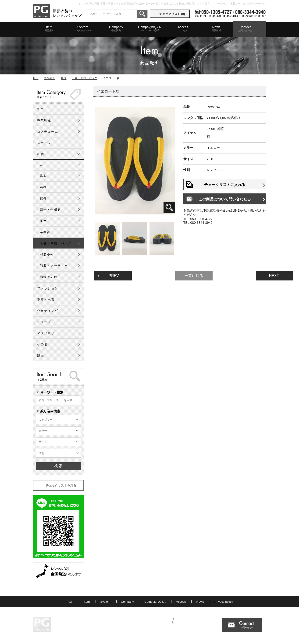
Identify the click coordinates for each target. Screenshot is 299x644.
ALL (43, 165)
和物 (64, 78)
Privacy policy (224, 602)
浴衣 (43, 176)
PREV (108, 276)
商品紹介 (50, 78)
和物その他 (49, 277)
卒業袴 (45, 232)
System (83, 29)
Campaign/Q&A (149, 29)
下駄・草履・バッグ (85, 78)
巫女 (43, 221)
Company (116, 29)
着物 (43, 187)
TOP (36, 78)
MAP (77, 628)
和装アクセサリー (54, 266)
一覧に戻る (194, 276)
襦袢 (43, 198)
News (216, 29)
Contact (245, 29)
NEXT (279, 276)
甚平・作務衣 (50, 209)
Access (183, 29)
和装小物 (47, 254)
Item (49, 29)
